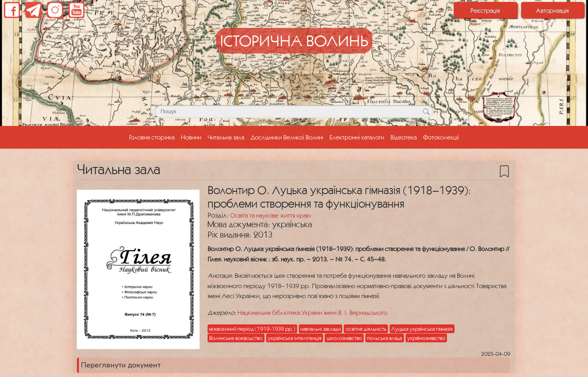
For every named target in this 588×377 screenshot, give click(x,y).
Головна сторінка (153, 136)
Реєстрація (485, 10)
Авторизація (552, 10)
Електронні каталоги (357, 137)
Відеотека (404, 137)
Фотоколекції (441, 137)
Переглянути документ (121, 365)
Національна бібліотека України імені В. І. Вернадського (312, 312)
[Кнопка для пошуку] (426, 112)
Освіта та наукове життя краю (270, 215)
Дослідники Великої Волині (287, 137)
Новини (191, 137)
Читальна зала (226, 137)
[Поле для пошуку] (294, 112)
